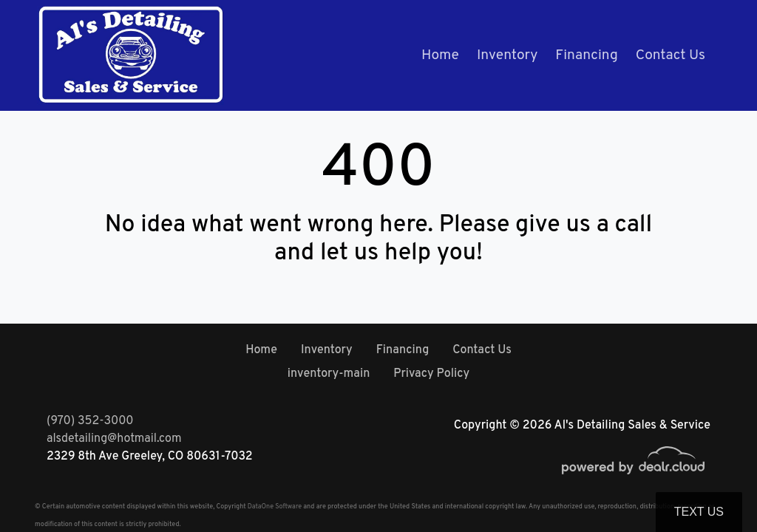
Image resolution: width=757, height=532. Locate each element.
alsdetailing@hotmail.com (114, 439)
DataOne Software (275, 507)
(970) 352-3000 (90, 421)
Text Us (699, 512)
